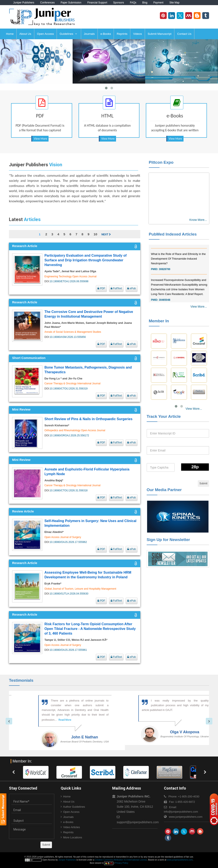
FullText (116, 288)
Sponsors (119, 3)
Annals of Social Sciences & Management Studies (73, 332)
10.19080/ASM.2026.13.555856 (68, 337)
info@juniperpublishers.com (181, 812)
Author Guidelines (74, 807)
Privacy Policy (122, 863)
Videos (137, 34)
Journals (89, 34)
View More (40, 139)
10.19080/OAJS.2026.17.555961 (68, 650)
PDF (101, 288)
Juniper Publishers (24, 3)
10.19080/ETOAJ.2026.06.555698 (69, 281)
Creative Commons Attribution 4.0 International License (121, 860)
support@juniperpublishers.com (138, 822)
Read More (45, 720)
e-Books (106, 34)
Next (106, 234)
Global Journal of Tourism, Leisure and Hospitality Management (80, 589)
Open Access (46, 34)
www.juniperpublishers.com (186, 817)
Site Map (174, 3)
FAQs (133, 3)
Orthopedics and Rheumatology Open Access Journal (75, 430)
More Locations (73, 837)
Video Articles (72, 827)
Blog (145, 3)
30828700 (164, 273)
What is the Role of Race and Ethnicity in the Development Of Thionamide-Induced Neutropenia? (178, 263)
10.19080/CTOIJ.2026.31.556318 (69, 490)
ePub (131, 288)
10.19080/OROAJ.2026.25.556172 (69, 435)
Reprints (122, 34)
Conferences (47, 3)
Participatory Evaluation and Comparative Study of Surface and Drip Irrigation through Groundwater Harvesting (86, 260)
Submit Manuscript (160, 34)
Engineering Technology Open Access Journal (71, 276)
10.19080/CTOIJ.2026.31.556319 (69, 389)
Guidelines (68, 34)
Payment (158, 3)
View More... (199, 307)
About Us (25, 34)
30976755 (164, 247)
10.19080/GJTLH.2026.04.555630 (69, 594)
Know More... (198, 220)
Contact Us (184, 34)
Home (10, 34)
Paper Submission (71, 3)
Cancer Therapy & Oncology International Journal (72, 383)
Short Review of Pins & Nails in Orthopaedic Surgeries (88, 419)
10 (95, 234)
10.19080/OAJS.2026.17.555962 (68, 542)
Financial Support (97, 3)
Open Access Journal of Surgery (63, 537)
